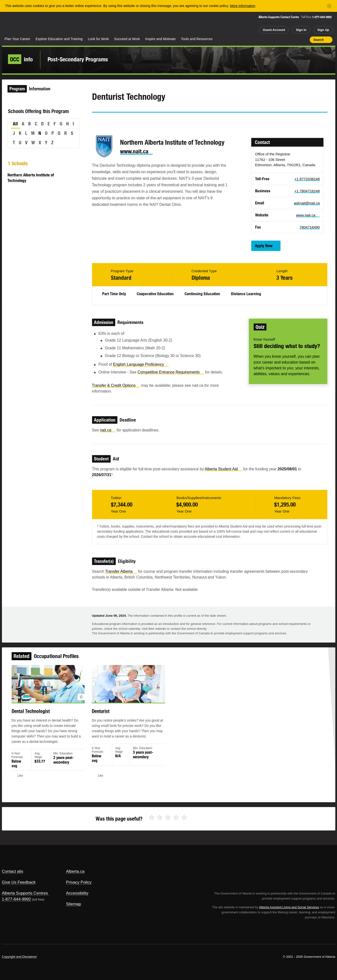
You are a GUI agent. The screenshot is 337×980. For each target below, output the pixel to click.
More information (243, 6)
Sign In (301, 30)
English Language (141, 364)
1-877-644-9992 (322, 17)
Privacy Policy (79, 882)
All (15, 124)
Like (296, 39)
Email (137, 121)
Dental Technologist (34, 712)
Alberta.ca (75, 871)
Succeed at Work (127, 39)
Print (304, 40)
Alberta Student (223, 469)
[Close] (329, 6)
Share (279, 40)
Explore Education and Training (59, 39)
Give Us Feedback (19, 882)
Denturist (102, 712)
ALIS (54, 24)
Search (319, 40)
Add (287, 40)
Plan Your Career (18, 39)
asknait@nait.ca (307, 203)
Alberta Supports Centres (25, 893)
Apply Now (264, 246)
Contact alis (13, 871)
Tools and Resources (197, 39)
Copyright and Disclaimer (19, 957)
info (20, 59)
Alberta (21, 24)
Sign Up (323, 30)
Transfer (121, 571)
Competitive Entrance (171, 372)
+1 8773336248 (307, 179)
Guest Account (274, 30)
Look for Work (98, 39)
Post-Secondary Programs (78, 59)
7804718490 (310, 227)
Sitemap (73, 904)
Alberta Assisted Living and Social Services (289, 907)
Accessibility (77, 893)
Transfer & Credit (116, 385)
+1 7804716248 (307, 191)
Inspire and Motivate (160, 39)
